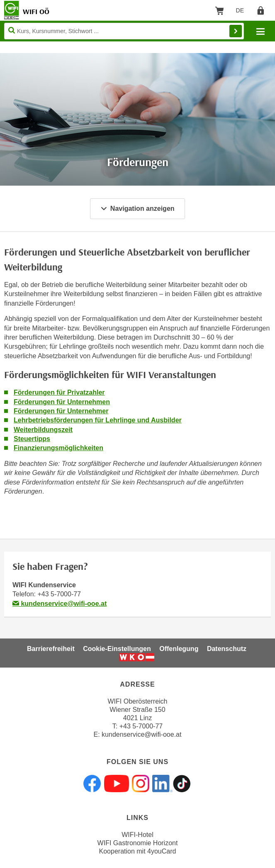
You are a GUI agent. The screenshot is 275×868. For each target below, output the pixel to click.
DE (243, 12)
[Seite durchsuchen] (124, 31)
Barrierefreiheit (51, 649)
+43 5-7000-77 (59, 594)
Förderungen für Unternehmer (61, 411)
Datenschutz (227, 649)
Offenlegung (179, 649)
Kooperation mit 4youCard (138, 851)
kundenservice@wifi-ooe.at (60, 604)
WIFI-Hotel (137, 835)
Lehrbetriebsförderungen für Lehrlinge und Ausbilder (98, 420)
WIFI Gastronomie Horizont (138, 843)
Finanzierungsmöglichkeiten (58, 448)
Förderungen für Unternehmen (62, 402)
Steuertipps (32, 439)
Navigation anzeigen (137, 209)
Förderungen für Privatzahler (59, 392)
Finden (236, 31)
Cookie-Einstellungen (117, 649)
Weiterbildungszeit (43, 430)
